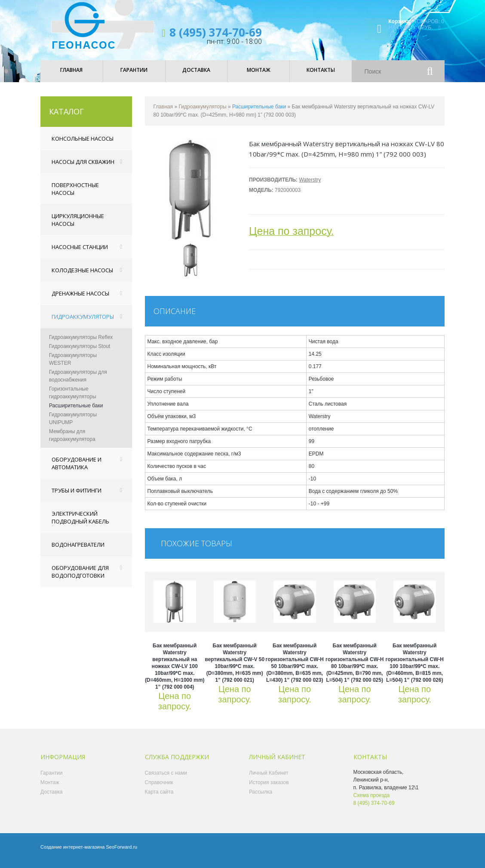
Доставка (52, 798)
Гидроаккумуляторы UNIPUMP (73, 425)
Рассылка (261, 798)
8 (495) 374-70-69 (216, 32)
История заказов (269, 788)
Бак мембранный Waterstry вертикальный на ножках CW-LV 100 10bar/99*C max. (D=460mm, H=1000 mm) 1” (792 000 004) (175, 672)
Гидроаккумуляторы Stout (80, 352)
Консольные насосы (83, 145)
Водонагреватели (78, 551)
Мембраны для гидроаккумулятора (72, 441)
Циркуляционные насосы (78, 226)
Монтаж (50, 788)
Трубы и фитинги (77, 496)
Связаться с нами (166, 779)
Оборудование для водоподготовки (80, 578)
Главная (163, 113)
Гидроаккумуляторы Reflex (81, 343)
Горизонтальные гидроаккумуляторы (73, 399)
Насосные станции (80, 253)
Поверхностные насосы (75, 195)
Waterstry (310, 186)
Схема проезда (372, 801)
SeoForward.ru (121, 853)
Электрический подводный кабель (80, 523)
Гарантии (51, 779)
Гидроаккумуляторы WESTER (73, 365)
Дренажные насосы (80, 299)
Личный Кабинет (269, 779)
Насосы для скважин (83, 168)
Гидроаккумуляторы (83, 323)
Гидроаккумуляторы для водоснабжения (78, 382)
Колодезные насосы (82, 276)
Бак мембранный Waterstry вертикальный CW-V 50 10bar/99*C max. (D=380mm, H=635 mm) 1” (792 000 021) (235, 669)
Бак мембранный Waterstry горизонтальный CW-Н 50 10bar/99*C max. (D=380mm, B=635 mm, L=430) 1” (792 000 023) (295, 669)
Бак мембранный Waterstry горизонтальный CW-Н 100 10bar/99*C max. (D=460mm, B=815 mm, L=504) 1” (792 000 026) (415, 669)
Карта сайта (159, 798)
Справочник (159, 788)
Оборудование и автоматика (77, 469)
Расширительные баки (76, 412)
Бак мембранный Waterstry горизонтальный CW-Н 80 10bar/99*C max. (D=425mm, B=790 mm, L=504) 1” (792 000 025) (355, 669)
